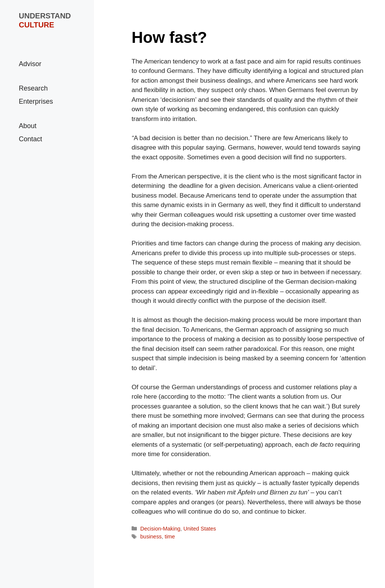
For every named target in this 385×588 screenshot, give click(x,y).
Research (33, 88)
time (170, 537)
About (28, 126)
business (151, 537)
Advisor (30, 64)
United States (200, 529)
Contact (30, 139)
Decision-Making (160, 529)
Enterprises (36, 101)
